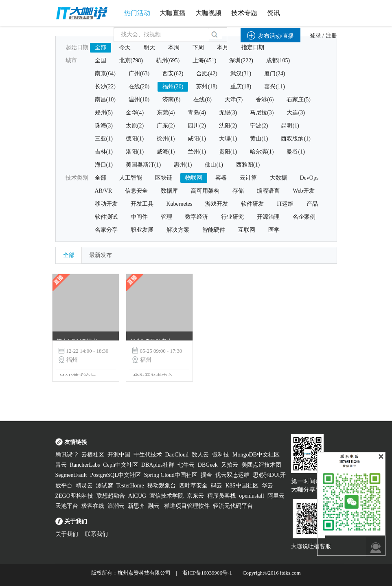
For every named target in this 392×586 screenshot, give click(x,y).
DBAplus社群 (158, 465)
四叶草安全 (193, 486)
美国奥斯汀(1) (143, 165)
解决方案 (178, 230)
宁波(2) (259, 126)
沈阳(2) (228, 126)
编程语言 (268, 191)
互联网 (247, 230)
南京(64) (105, 74)
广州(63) (139, 74)
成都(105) (278, 60)
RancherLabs (85, 465)
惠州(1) (183, 165)
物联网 (194, 178)
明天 (149, 47)
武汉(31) (241, 74)
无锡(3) (228, 113)
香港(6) (265, 100)
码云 (217, 486)
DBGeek (208, 465)
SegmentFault (71, 475)
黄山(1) (259, 139)
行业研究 (232, 217)
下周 (198, 47)
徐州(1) (166, 139)
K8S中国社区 (242, 486)
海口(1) (104, 165)
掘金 (206, 475)
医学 (274, 230)
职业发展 (142, 230)
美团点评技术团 (261, 465)
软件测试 (106, 217)
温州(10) (139, 100)
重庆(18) (241, 87)
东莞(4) (166, 113)
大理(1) (228, 139)
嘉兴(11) (275, 87)
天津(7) (234, 100)
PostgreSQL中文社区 (115, 475)
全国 (101, 60)
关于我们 (67, 534)
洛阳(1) (135, 152)
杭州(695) (168, 60)
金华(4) (135, 113)
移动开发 (106, 204)
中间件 (139, 217)
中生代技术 (148, 455)
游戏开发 (217, 204)
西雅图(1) (248, 165)
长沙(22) (105, 87)
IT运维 (285, 204)
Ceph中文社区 (120, 465)
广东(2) (166, 126)
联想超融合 (111, 496)
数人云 (200, 455)
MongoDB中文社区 (256, 455)
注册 (331, 36)
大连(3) (296, 113)
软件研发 (252, 204)
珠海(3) (104, 126)
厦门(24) (275, 74)
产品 (312, 204)
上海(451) (204, 60)
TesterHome (130, 486)
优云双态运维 (232, 475)
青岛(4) (197, 113)
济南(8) (171, 100)
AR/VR (104, 191)
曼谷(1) (296, 152)
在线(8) (202, 100)
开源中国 (119, 455)
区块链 (164, 178)
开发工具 (142, 204)
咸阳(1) (197, 139)
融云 (155, 506)
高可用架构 (205, 191)
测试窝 (105, 486)
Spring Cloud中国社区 (171, 475)
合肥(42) (207, 74)
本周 (174, 47)
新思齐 (136, 506)
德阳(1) (135, 139)
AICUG (137, 496)
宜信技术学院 (166, 496)
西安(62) (173, 74)
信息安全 (136, 191)
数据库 (169, 191)
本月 (223, 47)
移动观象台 (162, 486)
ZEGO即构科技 (74, 496)
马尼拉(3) (262, 113)
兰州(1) (197, 152)
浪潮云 (116, 506)
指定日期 (253, 47)
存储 (238, 191)
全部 (101, 47)
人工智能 (131, 178)
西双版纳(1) (296, 139)
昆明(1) (290, 126)
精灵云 (84, 486)
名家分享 (106, 230)
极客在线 (93, 506)
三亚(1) (104, 139)
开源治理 (268, 217)
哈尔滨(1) (262, 152)
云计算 (248, 178)
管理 (166, 217)
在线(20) (139, 87)
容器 (221, 178)
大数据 (278, 178)
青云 (61, 465)
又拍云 (230, 465)
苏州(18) (207, 87)
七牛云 (186, 465)
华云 (267, 486)
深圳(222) (241, 60)
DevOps (309, 178)
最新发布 (101, 255)
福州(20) (173, 87)
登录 (315, 36)
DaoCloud (177, 455)
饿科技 (221, 455)
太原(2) (135, 126)
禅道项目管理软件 (187, 506)
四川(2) (197, 126)
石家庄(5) (298, 100)
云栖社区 (93, 455)
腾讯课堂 (67, 455)
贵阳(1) (228, 152)
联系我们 (96, 534)
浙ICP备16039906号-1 (207, 573)
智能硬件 (214, 230)
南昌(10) (105, 100)
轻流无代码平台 (233, 506)
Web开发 (303, 191)
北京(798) (131, 60)
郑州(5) (104, 113)
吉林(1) (104, 152)
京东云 (195, 496)
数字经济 (197, 217)
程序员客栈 (221, 496)
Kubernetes (180, 204)
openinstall (251, 496)
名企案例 (304, 217)
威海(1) (166, 152)
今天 (125, 47)
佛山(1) (214, 165)
